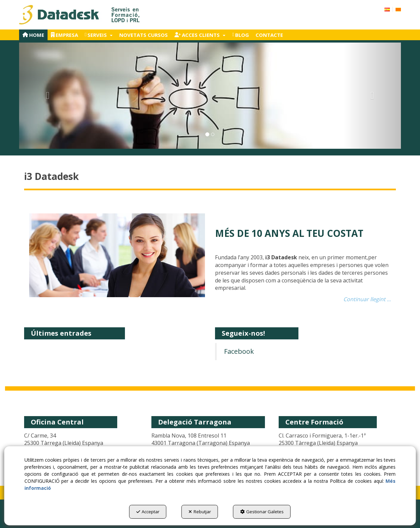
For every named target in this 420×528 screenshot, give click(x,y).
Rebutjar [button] (200, 512)
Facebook (239, 351)
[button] (80, 15)
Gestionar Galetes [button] (262, 512)
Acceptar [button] (148, 512)
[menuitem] (393, 9)
